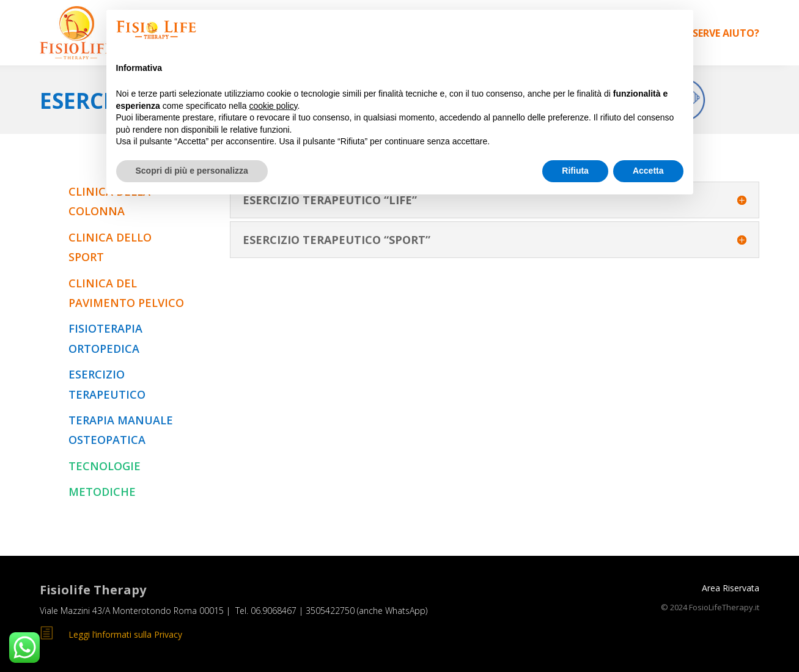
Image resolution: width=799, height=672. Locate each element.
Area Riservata (731, 588)
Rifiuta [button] (575, 171)
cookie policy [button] (273, 106)
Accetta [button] (648, 171)
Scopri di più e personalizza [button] (192, 171)
